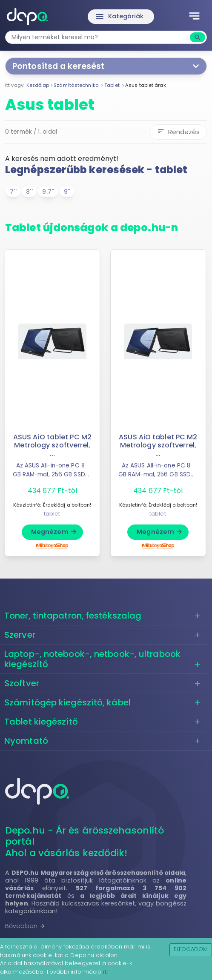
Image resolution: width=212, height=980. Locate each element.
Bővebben (25, 926)
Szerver (20, 635)
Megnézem (54, 532)
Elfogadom (191, 949)
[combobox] (99, 37)
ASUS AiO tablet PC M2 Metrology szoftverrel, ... (52, 445)
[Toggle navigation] (194, 17)
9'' (67, 192)
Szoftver (22, 683)
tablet (52, 514)
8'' (29, 192)
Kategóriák (119, 17)
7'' (13, 192)
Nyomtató (26, 741)
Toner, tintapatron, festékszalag (73, 616)
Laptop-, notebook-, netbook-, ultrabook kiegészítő (92, 659)
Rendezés (178, 132)
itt (105, 972)
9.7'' (48, 192)
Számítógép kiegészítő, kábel (67, 702)
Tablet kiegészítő (41, 722)
